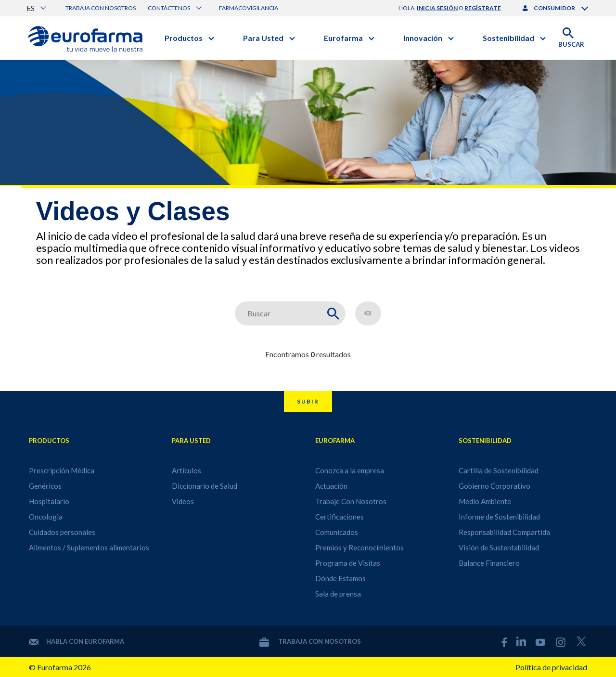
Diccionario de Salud (205, 486)
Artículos (186, 470)
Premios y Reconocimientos (359, 547)
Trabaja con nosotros (101, 8)
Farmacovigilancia (249, 8)
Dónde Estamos (340, 578)
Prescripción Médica (62, 470)
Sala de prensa (338, 594)
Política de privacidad (551, 667)
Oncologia (46, 517)
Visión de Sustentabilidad (499, 547)
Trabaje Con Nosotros (351, 501)
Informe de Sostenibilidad (499, 517)
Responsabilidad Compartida (504, 532)
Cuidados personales (62, 532)
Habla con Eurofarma (77, 641)
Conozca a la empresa (350, 470)
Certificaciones (340, 517)
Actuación (331, 486)
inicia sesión (437, 8)
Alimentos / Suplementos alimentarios (89, 547)
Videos (183, 501)
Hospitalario (49, 501)
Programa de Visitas (348, 563)
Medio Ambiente (485, 501)
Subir (308, 401)
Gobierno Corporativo (494, 486)
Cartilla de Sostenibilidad (499, 470)
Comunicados (337, 532)
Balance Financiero (489, 563)
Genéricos (45, 486)
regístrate (483, 8)
